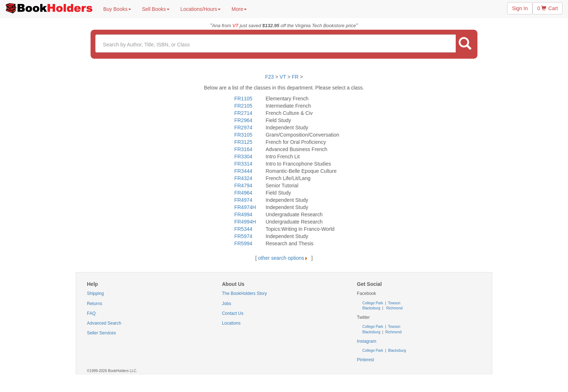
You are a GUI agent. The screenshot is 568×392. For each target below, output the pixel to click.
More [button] (239, 9)
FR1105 (243, 99)
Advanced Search (104, 323)
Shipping (95, 293)
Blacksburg (371, 308)
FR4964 (243, 193)
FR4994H (245, 222)
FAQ (91, 313)
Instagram (366, 341)
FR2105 (243, 106)
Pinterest (365, 360)
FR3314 (243, 164)
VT (284, 77)
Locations (231, 323)
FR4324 (243, 178)
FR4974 (243, 200)
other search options (284, 258)
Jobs (227, 304)
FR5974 (243, 236)
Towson (394, 303)
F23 (270, 77)
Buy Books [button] (117, 9)
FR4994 (243, 214)
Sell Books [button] (156, 9)
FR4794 (243, 185)
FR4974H (245, 207)
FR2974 (243, 128)
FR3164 (243, 149)
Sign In (520, 8)
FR (295, 77)
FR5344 (243, 229)
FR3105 (243, 135)
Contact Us (233, 313)
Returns (95, 304)
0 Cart (548, 8)
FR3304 (243, 157)
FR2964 (243, 120)
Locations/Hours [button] (201, 9)
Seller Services (101, 333)
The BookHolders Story (245, 293)
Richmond (394, 308)
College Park (373, 303)
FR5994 (243, 243)
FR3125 (243, 142)
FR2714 (243, 113)
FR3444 (243, 171)
